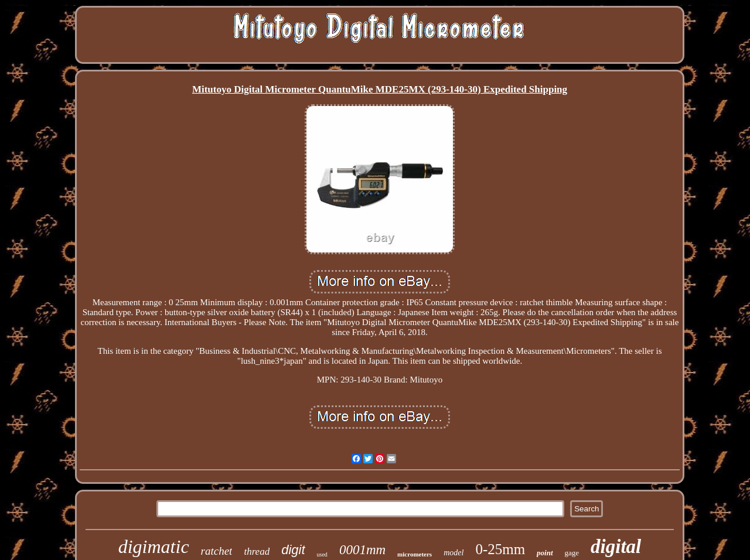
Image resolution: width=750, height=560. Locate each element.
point (545, 553)
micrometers (415, 554)
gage (572, 553)
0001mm (362, 550)
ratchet (217, 551)
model (454, 553)
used (322, 554)
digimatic (154, 547)
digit (293, 550)
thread (257, 552)
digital (616, 547)
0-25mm (500, 549)
